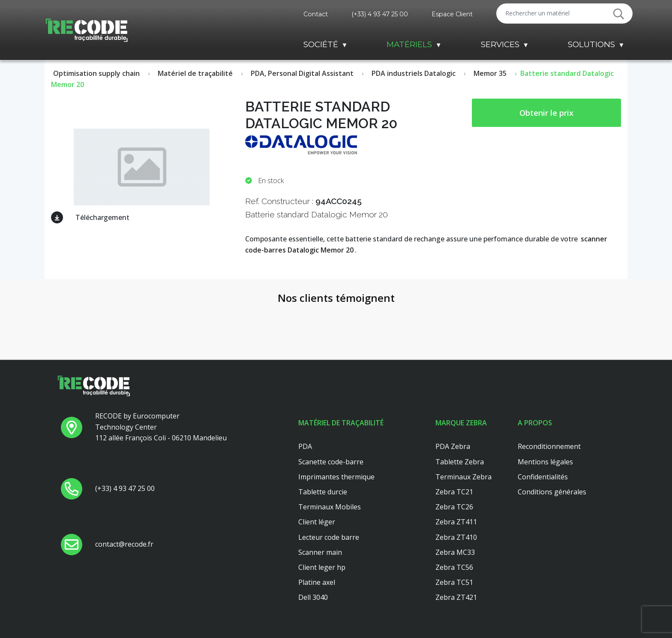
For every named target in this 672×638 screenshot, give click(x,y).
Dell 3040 (313, 597)
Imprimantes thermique (336, 477)
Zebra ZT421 (456, 597)
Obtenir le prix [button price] (546, 113)
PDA (305, 446)
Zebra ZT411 (456, 522)
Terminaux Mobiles (330, 507)
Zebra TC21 (454, 492)
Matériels (409, 44)
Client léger (317, 522)
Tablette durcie (323, 492)
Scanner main (320, 552)
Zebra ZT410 (456, 537)
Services (500, 44)
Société (321, 44)
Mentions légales (545, 462)
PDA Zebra (453, 446)
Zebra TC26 (454, 507)
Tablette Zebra (460, 462)
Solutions (591, 44)
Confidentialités (543, 477)
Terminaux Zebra (463, 477)
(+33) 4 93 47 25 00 (380, 14)
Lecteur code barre (329, 537)
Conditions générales (552, 492)
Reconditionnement (549, 446)
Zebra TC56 (454, 567)
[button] (62, 348)
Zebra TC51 (454, 582)
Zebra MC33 (455, 552)
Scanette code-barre (331, 462)
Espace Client (452, 14)
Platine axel (317, 582)
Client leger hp (322, 567)
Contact (316, 14)
